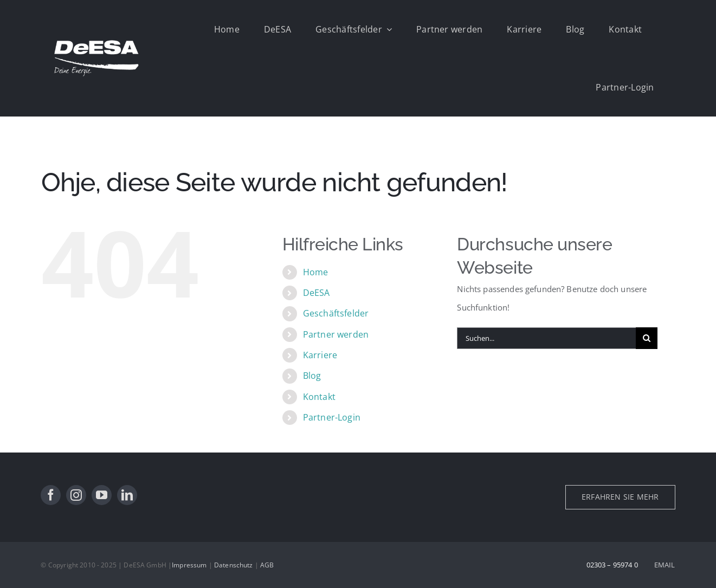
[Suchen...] (546, 338)
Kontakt (319, 397)
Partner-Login (332, 417)
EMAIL (665, 565)
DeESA (317, 293)
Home (316, 272)
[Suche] (647, 338)
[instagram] (76, 495)
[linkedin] (127, 495)
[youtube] (102, 495)
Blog (312, 376)
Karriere (320, 355)
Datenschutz (234, 565)
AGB (267, 565)
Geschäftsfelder (336, 313)
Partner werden (336, 334)
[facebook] (51, 495)
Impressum (189, 565)
